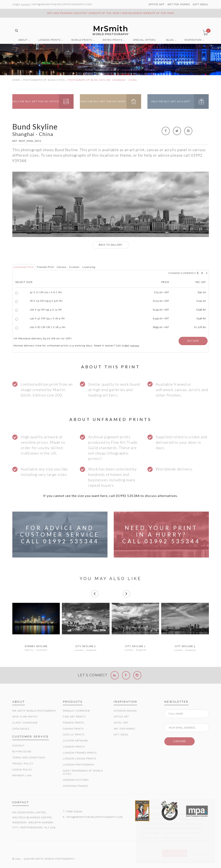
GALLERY (110, 245)
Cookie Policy (22, 770)
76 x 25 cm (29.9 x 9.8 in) (46, 301)
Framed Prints (74, 723)
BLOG (170, 40)
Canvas (62, 267)
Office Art (121, 717)
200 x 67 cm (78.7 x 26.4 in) (48, 327)
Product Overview (77, 711)
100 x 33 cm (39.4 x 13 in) (46, 310)
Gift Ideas (121, 735)
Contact (18, 746)
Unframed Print (24, 267)
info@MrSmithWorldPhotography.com (62, 4)
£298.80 (201, 310)
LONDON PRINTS (49, 40)
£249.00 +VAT (161, 310)
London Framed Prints (80, 753)
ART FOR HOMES (179, 4)
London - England (86, 650)
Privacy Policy (23, 764)
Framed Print (45, 267)
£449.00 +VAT (161, 319)
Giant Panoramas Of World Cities (83, 772)
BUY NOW (193, 341)
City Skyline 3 (185, 646)
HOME (16, 80)
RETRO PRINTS (112, 40)
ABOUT (23, 40)
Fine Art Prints (74, 717)
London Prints (74, 747)
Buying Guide (22, 752)
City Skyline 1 (135, 646)
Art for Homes (124, 729)
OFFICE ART (157, 4)
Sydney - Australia (36, 650)
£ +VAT (162, 292)
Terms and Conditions (29, 758)
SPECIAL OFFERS (144, 40)
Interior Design (125, 711)
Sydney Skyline (36, 646)
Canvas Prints (73, 729)
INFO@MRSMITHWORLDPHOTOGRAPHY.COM (95, 817)
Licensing (89, 267)
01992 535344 (21, 4)
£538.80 (201, 319)
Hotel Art (121, 723)
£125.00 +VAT (161, 301)
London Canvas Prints (79, 759)
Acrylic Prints (74, 735)
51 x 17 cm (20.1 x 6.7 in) (46, 292)
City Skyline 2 (86, 646)
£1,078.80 (200, 327)
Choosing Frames (75, 786)
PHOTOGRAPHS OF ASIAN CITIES (44, 80)
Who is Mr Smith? (25, 717)
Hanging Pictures (76, 780)
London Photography (79, 765)
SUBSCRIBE (179, 741)
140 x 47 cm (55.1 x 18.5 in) (47, 319)
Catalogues (21, 729)
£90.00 (202, 292)
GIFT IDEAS (200, 4)
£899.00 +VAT (161, 327)
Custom (74, 267)
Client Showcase (25, 723)
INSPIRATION (193, 40)
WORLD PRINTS (82, 40)
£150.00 (201, 301)
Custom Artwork (75, 741)
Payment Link (22, 776)
